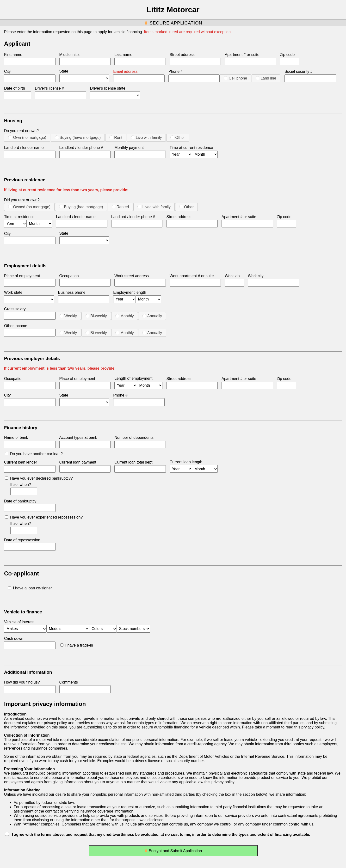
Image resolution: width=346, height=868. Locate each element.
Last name (123, 55)
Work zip (232, 276)
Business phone (72, 292)
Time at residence (19, 217)
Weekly (68, 316)
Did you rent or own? (22, 200)
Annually (152, 316)
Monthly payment (129, 148)
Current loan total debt (133, 462)
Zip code (287, 55)
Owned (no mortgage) (29, 207)
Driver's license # (49, 88)
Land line (266, 78)
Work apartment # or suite (192, 276)
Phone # (176, 71)
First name (13, 55)
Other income (16, 326)
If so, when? (21, 485)
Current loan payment (78, 462)
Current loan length (186, 462)
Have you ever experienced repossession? (44, 517)
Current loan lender (21, 462)
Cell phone (235, 78)
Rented (120, 207)
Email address (125, 71)
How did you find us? (22, 682)
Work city (256, 276)
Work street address (132, 276)
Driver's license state (108, 88)
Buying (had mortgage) (81, 207)
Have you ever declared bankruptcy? (39, 478)
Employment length (130, 292)
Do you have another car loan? (34, 454)
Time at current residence (191, 148)
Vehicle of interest (19, 622)
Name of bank (16, 437)
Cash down (14, 639)
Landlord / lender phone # (81, 148)
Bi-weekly (96, 316)
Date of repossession (22, 540)
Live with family (146, 137)
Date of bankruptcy (20, 501)
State (64, 71)
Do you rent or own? (21, 131)
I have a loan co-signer (30, 588)
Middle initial (70, 55)
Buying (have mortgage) (78, 137)
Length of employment (133, 378)
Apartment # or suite (242, 55)
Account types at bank (78, 437)
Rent (116, 137)
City (7, 71)
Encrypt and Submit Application (173, 852)
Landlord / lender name (24, 148)
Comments (69, 682)
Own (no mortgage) (27, 137)
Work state (13, 292)
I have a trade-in (77, 645)
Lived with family (154, 207)
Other (178, 137)
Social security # (299, 71)
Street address (182, 55)
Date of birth (15, 88)
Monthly (124, 316)
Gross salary (15, 309)
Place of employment (22, 276)
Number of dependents (134, 437)
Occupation (69, 276)
